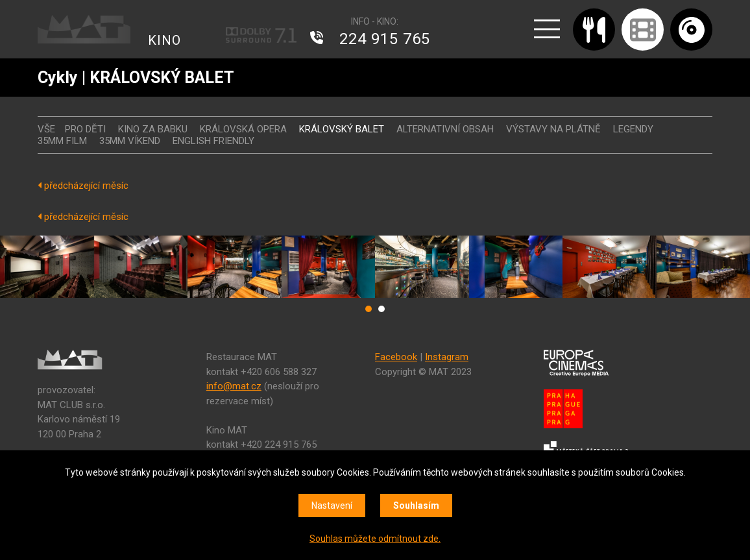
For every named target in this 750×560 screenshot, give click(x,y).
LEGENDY (633, 129)
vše (46, 129)
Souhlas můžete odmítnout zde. (375, 539)
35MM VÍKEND (130, 141)
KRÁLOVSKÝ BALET (342, 129)
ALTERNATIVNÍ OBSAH (445, 129)
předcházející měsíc (83, 186)
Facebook (396, 357)
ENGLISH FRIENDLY (213, 141)
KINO (164, 40)
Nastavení (332, 505)
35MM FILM (62, 141)
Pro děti (85, 129)
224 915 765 (385, 39)
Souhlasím (416, 505)
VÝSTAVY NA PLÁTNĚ (553, 129)
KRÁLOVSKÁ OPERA (243, 129)
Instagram (447, 357)
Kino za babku (153, 129)
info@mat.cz (234, 386)
